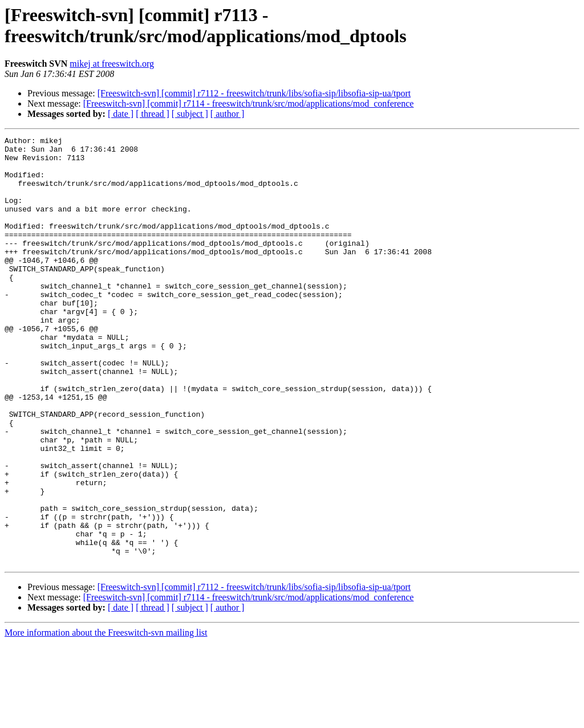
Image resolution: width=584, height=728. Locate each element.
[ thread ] (153, 114)
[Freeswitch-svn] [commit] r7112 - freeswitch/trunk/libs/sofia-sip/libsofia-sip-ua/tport (254, 93)
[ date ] (121, 114)
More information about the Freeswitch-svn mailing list (106, 718)
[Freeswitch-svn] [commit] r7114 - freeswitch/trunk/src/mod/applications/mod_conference (249, 103)
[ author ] (228, 114)
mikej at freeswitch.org (112, 64)
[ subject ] (190, 114)
